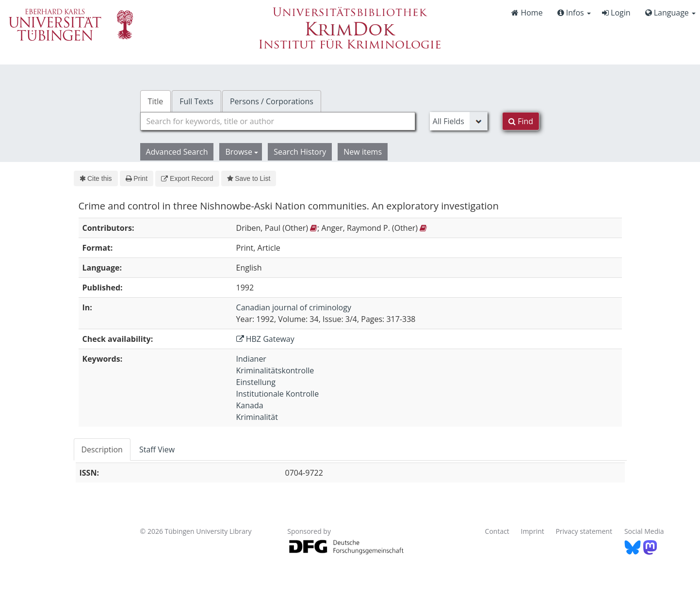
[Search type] (459, 121)
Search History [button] (300, 152)
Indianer (251, 359)
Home (527, 13)
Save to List (249, 178)
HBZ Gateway (265, 339)
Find (521, 121)
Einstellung (256, 382)
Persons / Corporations (272, 101)
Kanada (250, 405)
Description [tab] (102, 449)
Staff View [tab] (157, 449)
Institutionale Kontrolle (278, 394)
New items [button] (363, 152)
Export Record (187, 178)
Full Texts (196, 101)
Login (616, 13)
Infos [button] (574, 13)
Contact (497, 531)
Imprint (533, 531)
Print (137, 178)
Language (670, 13)
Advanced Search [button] (177, 152)
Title (156, 101)
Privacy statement (584, 531)
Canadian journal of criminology (294, 307)
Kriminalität (257, 417)
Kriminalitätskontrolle (275, 370)
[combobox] (278, 121)
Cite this (96, 178)
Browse (242, 152)
